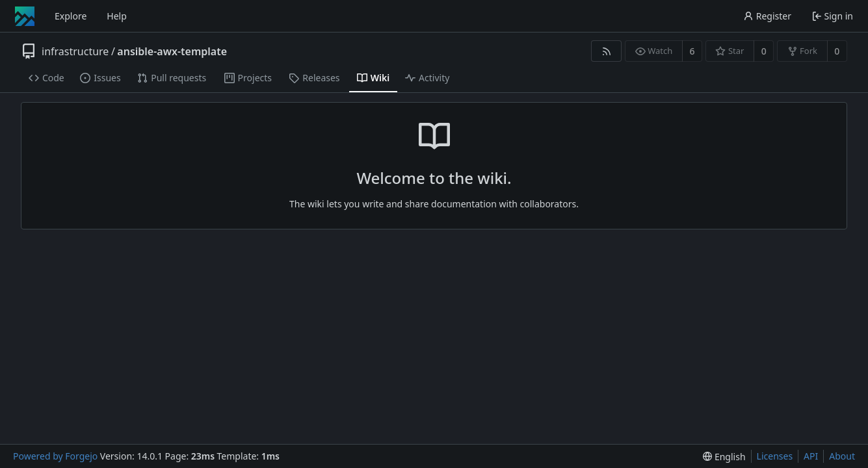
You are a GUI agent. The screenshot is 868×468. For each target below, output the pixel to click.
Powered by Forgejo (55, 456)
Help (117, 16)
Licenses (775, 456)
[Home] (25, 16)
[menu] (724, 457)
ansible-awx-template (172, 51)
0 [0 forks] (837, 51)
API (811, 456)
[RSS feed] (606, 51)
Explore (71, 16)
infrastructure (75, 51)
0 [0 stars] (764, 51)
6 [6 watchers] (692, 51)
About (842, 456)
